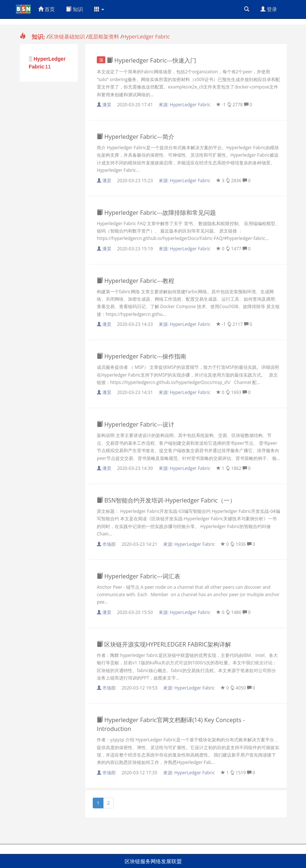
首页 (47, 9)
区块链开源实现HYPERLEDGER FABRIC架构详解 (164, 644)
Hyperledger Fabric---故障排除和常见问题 (156, 213)
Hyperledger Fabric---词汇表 (139, 576)
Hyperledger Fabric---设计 (136, 424)
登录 (269, 9)
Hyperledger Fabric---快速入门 (147, 60)
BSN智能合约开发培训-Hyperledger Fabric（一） (166, 500)
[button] (99, 9)
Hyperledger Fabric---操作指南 (142, 356)
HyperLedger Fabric (146, 36)
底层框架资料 (103, 36)
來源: (185, 105)
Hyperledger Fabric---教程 (136, 281)
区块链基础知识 (67, 36)
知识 (75, 9)
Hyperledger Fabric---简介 (136, 137)
